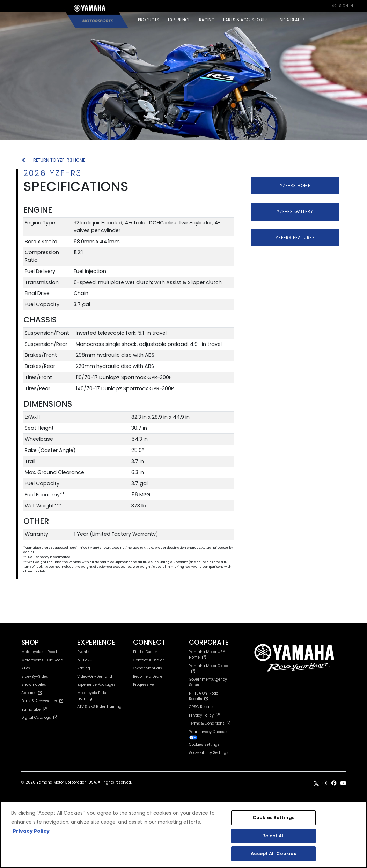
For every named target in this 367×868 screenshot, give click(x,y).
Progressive (144, 685)
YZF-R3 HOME (295, 186)
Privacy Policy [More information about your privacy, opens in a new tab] (31, 831)
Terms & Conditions (210, 723)
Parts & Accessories (42, 701)
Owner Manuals (148, 668)
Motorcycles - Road (39, 652)
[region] (183, 835)
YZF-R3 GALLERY (295, 212)
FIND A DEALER (290, 20)
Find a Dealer (145, 652)
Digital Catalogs (39, 717)
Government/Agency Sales (208, 682)
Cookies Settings (204, 745)
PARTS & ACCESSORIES (245, 20)
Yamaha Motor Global (209, 668)
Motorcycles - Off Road (42, 660)
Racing (84, 668)
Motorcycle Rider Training (92, 696)
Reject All (273, 836)
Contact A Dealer (148, 660)
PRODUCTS (149, 20)
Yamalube (34, 709)
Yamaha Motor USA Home (207, 655)
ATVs (26, 668)
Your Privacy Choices (208, 734)
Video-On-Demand (95, 677)
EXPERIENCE (179, 20)
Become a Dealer (148, 677)
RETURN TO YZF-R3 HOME (53, 160)
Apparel (32, 693)
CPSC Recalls (201, 707)
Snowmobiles (34, 685)
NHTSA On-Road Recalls (204, 696)
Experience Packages (96, 685)
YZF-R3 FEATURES (295, 238)
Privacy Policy (204, 715)
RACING (207, 20)
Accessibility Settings (209, 753)
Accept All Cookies (273, 854)
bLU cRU (85, 660)
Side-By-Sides (35, 677)
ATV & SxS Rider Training (99, 707)
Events (83, 652)
